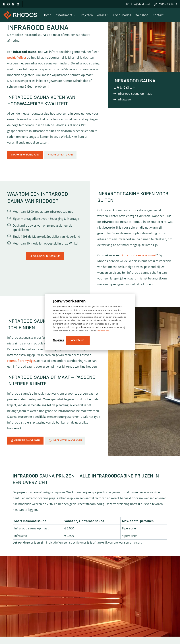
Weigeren (58, 340)
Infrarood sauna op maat (135, 94)
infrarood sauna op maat (139, 255)
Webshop (142, 15)
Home (47, 15)
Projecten (86, 15)
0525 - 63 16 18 (166, 4)
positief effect (17, 58)
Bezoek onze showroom (45, 256)
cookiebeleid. (103, 331)
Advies (102, 15)
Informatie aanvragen (65, 440)
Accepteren (78, 340)
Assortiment (64, 15)
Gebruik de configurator (30, 616)
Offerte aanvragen (25, 440)
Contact (158, 15)
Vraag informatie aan (25, 155)
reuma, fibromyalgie (21, 361)
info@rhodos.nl (138, 4)
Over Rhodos (122, 15)
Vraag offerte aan (60, 155)
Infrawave (124, 99)
